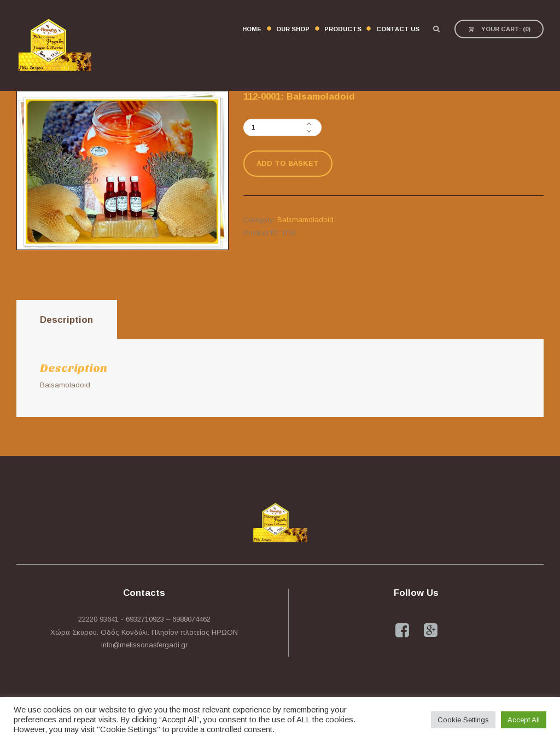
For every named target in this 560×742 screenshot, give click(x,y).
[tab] (67, 320)
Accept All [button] (524, 720)
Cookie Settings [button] (463, 720)
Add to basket (288, 163)
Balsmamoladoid (305, 220)
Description (66, 320)
